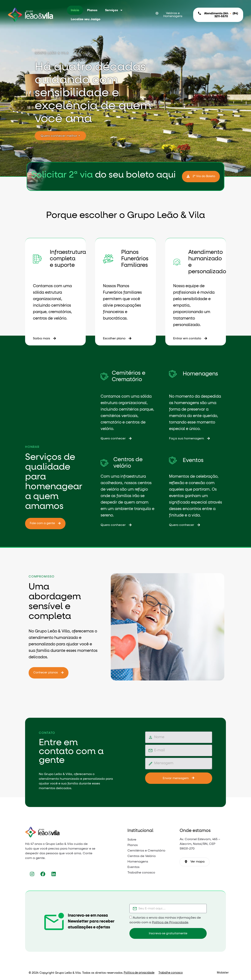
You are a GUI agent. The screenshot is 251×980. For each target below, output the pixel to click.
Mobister (223, 973)
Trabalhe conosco (171, 973)
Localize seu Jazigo (86, 19)
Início (75, 10)
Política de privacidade (139, 973)
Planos (92, 10)
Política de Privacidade (170, 922)
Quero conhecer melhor (68, 136)
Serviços (114, 10)
